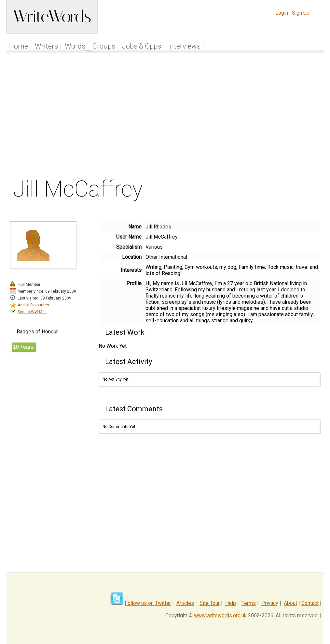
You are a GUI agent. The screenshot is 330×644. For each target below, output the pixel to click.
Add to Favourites (33, 305)
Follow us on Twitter (148, 603)
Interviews (184, 46)
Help (231, 603)
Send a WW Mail (32, 312)
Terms (249, 603)
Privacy (270, 603)
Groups (104, 46)
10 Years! (24, 347)
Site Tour (210, 603)
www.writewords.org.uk (220, 615)
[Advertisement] (165, 117)
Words (75, 46)
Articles (185, 603)
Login (282, 13)
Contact (310, 603)
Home (19, 46)
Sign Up (301, 13)
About (290, 603)
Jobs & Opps (142, 46)
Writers (46, 46)
